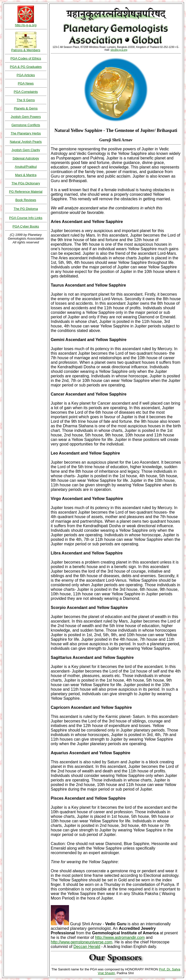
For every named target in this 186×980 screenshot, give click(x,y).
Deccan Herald (87, 947)
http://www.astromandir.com (120, 937)
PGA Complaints (26, 92)
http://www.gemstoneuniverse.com (82, 942)
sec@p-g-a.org (119, 50)
